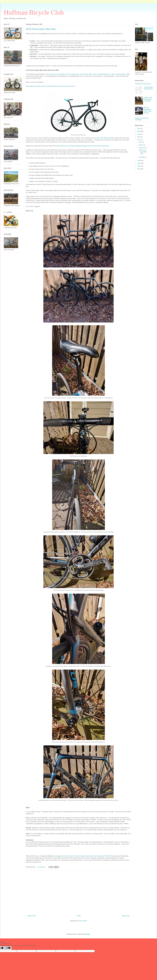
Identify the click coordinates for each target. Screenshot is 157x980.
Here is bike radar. (86, 74)
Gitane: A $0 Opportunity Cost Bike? (148, 99)
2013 (139, 169)
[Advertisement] (78, 892)
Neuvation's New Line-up (143, 84)
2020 (139, 131)
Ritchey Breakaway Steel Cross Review (148, 110)
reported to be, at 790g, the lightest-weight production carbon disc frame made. (84, 146)
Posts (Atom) (83, 921)
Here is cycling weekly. (119, 74)
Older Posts (126, 916)
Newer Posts (32, 916)
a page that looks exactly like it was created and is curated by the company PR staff (83, 856)
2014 (139, 166)
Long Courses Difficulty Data (148, 88)
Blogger (88, 934)
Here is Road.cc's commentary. (56, 74)
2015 (139, 163)
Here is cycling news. (73, 74)
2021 (139, 129)
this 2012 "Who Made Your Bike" (104, 138)
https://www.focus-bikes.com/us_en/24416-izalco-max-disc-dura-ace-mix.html (50, 86)
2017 (139, 140)
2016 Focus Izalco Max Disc (41, 29)
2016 (139, 161)
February (142, 148)
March (141, 145)
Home (79, 916)
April (141, 142)
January (142, 157)
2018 (139, 137)
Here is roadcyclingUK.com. (102, 74)
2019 (139, 134)
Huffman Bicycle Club (34, 12)
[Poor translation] (8, 948)
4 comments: (41, 867)
